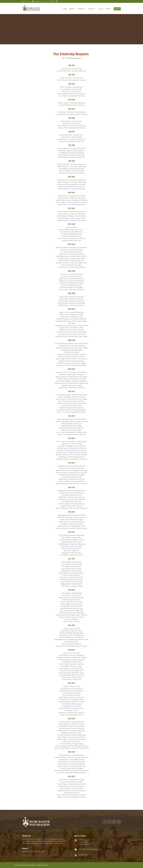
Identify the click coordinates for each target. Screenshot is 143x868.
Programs (91, 9)
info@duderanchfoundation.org (89, 849)
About (72, 9)
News (108, 9)
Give (100, 9)
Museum (81, 9)
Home (65, 9)
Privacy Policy (27, 855)
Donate (117, 9)
